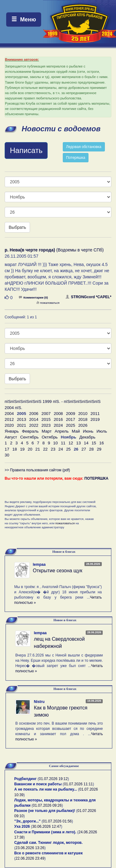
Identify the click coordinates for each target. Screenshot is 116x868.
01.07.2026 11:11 (78, 784)
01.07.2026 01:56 (57, 821)
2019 (95, 419)
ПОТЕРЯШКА (97, 478)
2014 (34, 419)
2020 (9, 425)
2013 (22, 419)
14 (86, 443)
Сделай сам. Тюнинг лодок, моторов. (48, 843)
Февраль (30, 431)
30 (7, 455)
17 (7, 449)
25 (69, 449)
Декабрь (87, 437)
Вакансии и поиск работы (38, 784)
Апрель (62, 431)
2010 (83, 414)
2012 (9, 419)
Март (47, 431)
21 (38, 449)
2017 (71, 419)
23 (53, 449)
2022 (34, 425)
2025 (71, 425)
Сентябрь (29, 437)
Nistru (39, 702)
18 (15, 449)
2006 (34, 414)
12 (71, 443)
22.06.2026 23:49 (30, 858)
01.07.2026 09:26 (47, 805)
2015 (46, 419)
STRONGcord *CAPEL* (88, 297)
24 (61, 449)
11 (63, 443)
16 (102, 443)
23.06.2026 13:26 (30, 848)
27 (84, 449)
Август (11, 437)
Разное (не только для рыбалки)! (45, 811)
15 (94, 443)
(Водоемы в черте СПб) (54, 250)
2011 (95, 414)
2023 (46, 425)
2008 (58, 414)
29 (99, 449)
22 (45, 449)
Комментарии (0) (33, 297)
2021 (22, 425)
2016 (58, 419)
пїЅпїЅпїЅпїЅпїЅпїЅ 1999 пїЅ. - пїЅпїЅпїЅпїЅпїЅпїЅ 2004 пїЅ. (53, 404)
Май (76, 431)
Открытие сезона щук (58, 571)
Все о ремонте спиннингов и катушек (48, 853)
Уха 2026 (22, 827)
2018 (83, 419)
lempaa (39, 565)
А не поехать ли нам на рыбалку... (46, 789)
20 (30, 449)
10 (56, 443)
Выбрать (17, 227)
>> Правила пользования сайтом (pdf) (37, 470)
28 (91, 449)
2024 (58, 425)
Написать (26, 150)
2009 (71, 414)
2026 (83, 425)
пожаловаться (48, 303)
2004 (9, 414)
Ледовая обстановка (84, 147)
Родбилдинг (25, 779)
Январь (12, 431)
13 (78, 443)
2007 (46, 414)
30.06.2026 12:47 (47, 827)
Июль (102, 431)
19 (22, 449)
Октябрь (50, 437)
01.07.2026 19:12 (53, 779)
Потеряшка (76, 158)
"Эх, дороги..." (27, 821)
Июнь (88, 431)
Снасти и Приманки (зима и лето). (45, 832)
